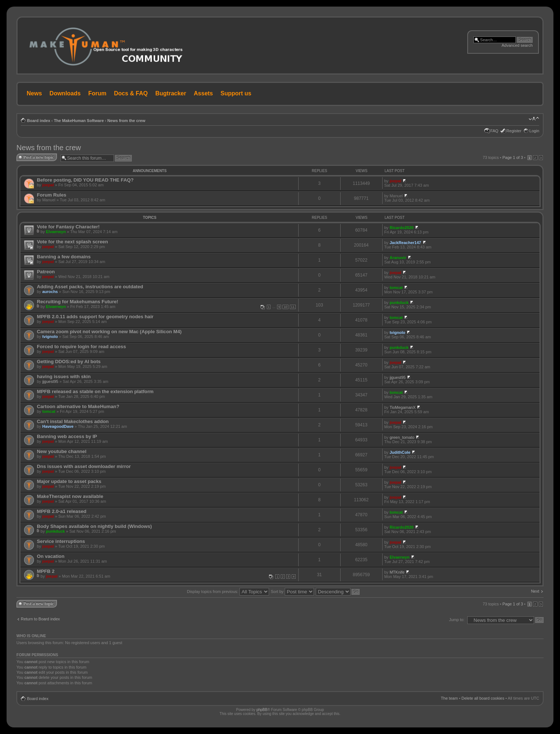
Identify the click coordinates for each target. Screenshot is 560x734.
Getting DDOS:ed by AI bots (69, 362)
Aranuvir (398, 258)
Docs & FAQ (131, 93)
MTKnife (397, 572)
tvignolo (50, 336)
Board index (39, 121)
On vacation (51, 556)
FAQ (494, 131)
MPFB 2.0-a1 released (62, 511)
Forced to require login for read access (81, 347)
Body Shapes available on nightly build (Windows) (94, 526)
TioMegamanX (402, 407)
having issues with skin (64, 376)
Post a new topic (39, 157)
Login (534, 131)
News (34, 93)
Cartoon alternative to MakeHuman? (78, 406)
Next (535, 591)
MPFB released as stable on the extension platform (95, 391)
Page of (513, 157)
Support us (236, 93)
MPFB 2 (46, 571)
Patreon (46, 272)
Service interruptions (61, 541)
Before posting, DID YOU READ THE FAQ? (85, 180)
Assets (203, 93)
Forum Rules (52, 195)
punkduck (399, 303)
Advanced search (517, 45)
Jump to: (457, 620)
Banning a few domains (64, 257)
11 (293, 307)
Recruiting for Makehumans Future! (78, 302)
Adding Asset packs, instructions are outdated (90, 287)
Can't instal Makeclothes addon (73, 421)
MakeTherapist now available (70, 496)
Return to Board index (40, 619)
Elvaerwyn (56, 232)
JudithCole (400, 452)
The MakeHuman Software (79, 121)
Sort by (292, 592)
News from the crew (126, 121)
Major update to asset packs (69, 481)
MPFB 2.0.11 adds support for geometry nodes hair (95, 317)
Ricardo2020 (401, 228)
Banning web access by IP (67, 436)
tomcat (396, 288)
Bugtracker (171, 93)
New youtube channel (62, 451)
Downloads (65, 93)
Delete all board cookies (483, 698)
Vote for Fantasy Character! (68, 227)
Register (514, 131)
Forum (97, 93)
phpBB (262, 710)
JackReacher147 (405, 243)
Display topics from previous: (228, 592)
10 (285, 307)
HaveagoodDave (58, 426)
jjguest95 (50, 381)
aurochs (50, 292)
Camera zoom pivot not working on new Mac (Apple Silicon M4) (109, 332)
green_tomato (402, 437)
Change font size (534, 119)
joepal (48, 185)
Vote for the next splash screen (72, 242)
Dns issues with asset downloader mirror (84, 466)
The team (449, 698)
